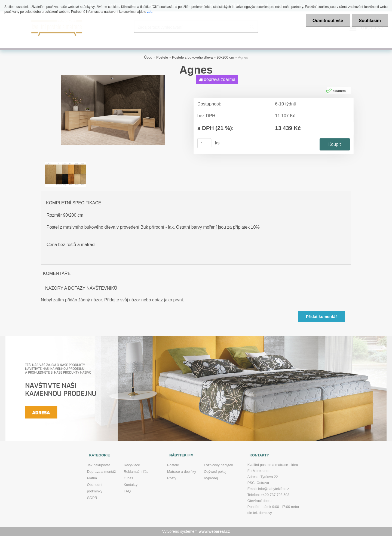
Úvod (148, 57)
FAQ (127, 491)
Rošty (172, 478)
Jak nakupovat (98, 465)
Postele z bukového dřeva (192, 57)
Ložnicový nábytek (218, 465)
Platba (92, 478)
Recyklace (132, 465)
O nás (128, 478)
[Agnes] (113, 77)
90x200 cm (225, 57)
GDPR (92, 498)
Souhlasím (370, 21)
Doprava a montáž (101, 472)
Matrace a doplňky (182, 472)
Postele (162, 57)
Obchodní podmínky (94, 488)
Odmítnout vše (328, 21)
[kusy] (204, 143)
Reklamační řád (136, 472)
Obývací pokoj (215, 472)
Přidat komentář (321, 317)
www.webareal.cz (214, 531)
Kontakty (131, 485)
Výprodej (211, 478)
